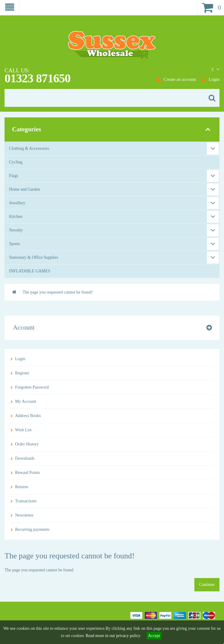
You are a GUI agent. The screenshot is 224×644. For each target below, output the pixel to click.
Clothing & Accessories (29, 148)
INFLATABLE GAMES (30, 271)
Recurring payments (32, 529)
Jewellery (17, 203)
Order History (27, 444)
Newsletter (24, 515)
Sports (15, 244)
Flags (14, 176)
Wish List (23, 430)
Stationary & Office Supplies (34, 257)
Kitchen (16, 217)
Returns (22, 487)
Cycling (16, 162)
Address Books (28, 416)
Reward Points (28, 473)
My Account (26, 401)
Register (22, 373)
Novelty (16, 230)
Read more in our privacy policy (113, 636)
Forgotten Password (32, 387)
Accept (154, 636)
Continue (207, 585)
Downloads (25, 458)
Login (20, 359)
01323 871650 (37, 78)
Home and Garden (25, 189)
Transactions (26, 501)
